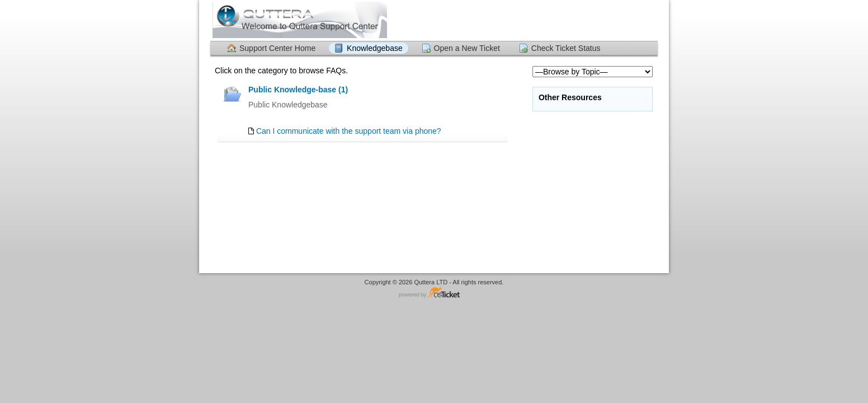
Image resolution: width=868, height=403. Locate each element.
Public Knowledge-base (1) (298, 90)
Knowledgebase (375, 48)
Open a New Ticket (467, 48)
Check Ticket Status (566, 48)
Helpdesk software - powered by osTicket (434, 293)
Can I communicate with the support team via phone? (349, 131)
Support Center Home (277, 48)
